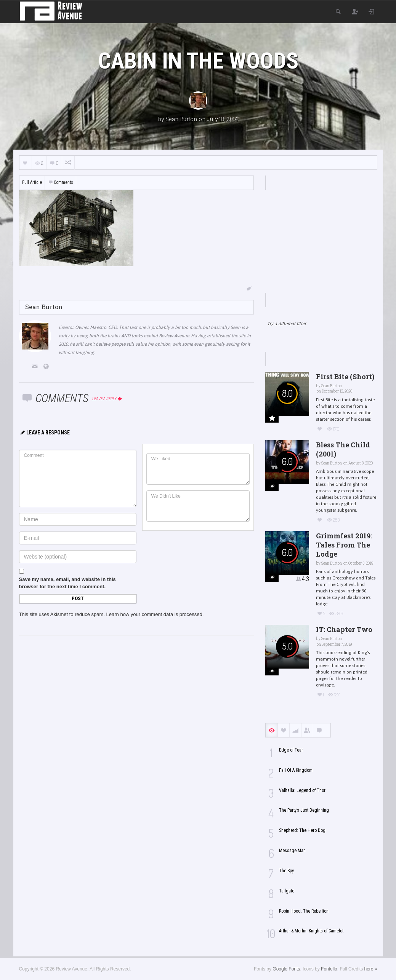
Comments (61, 182)
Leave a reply (108, 399)
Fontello (329, 969)
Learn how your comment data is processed (154, 614)
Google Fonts (286, 969)
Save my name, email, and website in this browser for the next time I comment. (67, 583)
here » (370, 969)
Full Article (32, 182)
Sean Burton (181, 119)
